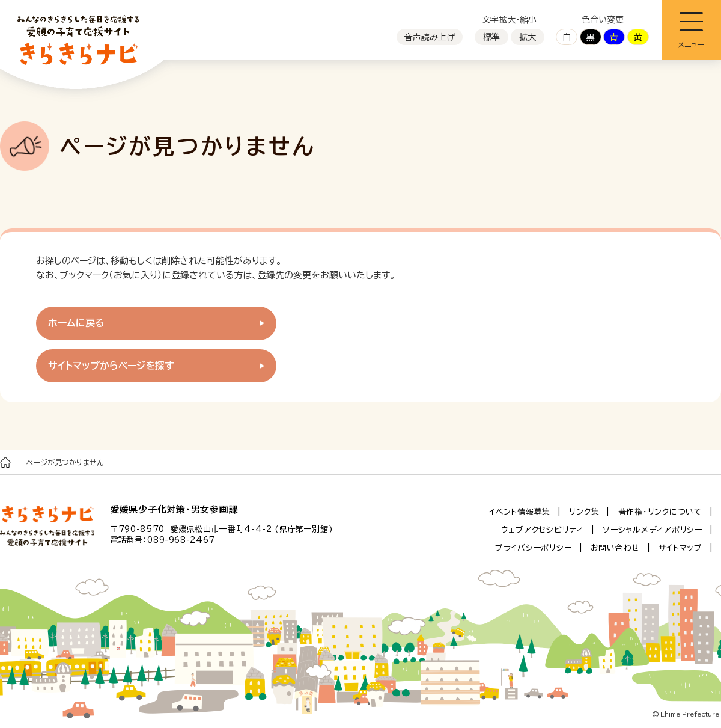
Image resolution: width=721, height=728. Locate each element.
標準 (491, 37)
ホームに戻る (76, 323)
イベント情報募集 (520, 512)
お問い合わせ (616, 548)
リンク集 (584, 512)
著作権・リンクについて (660, 512)
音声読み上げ (430, 37)
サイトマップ (680, 548)
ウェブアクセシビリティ (543, 530)
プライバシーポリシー (534, 548)
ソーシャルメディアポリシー (653, 530)
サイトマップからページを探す (111, 366)
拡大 (528, 37)
